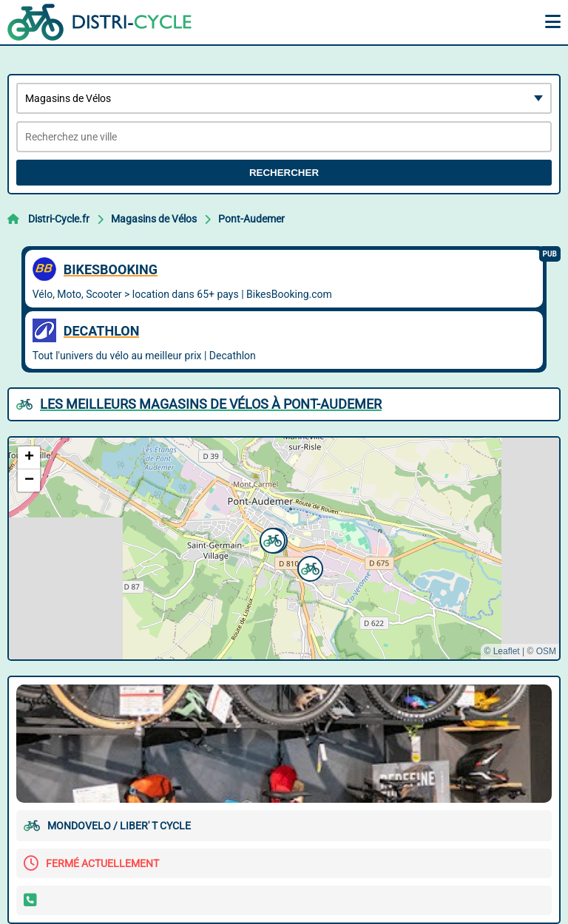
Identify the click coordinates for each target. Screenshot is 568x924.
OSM (546, 651)
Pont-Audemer (251, 219)
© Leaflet (501, 651)
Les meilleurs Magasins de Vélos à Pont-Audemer (211, 404)
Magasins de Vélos (154, 219)
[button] (308, 567)
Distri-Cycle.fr (59, 219)
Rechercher (284, 173)
